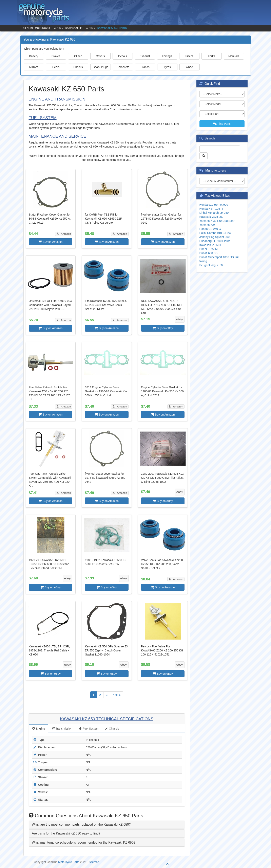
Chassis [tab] (112, 729)
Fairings (167, 56)
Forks (211, 56)
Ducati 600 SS (209, 253)
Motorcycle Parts (69, 862)
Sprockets (123, 67)
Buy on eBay (163, 328)
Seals (56, 67)
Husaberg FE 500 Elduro (215, 241)
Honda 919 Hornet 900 (214, 205)
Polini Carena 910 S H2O (215, 233)
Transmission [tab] (62, 729)
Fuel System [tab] (89, 729)
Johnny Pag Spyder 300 (215, 237)
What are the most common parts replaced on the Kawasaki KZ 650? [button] (81, 825)
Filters (189, 56)
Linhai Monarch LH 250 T (215, 213)
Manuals (234, 56)
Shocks (78, 67)
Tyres (167, 67)
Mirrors (34, 67)
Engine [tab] (39, 729)
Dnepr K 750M (209, 249)
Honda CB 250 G (210, 229)
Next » (117, 695)
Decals (123, 56)
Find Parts (222, 124)
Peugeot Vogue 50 (211, 265)
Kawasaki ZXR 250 (211, 217)
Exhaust (145, 56)
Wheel (190, 67)
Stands (145, 67)
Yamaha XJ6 (207, 225)
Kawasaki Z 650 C (211, 245)
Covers (100, 56)
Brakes (56, 56)
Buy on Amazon (51, 242)
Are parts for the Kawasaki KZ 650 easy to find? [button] (66, 833)
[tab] (107, 825)
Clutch (78, 56)
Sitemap (94, 862)
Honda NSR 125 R (211, 209)
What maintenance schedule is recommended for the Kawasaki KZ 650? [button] (84, 842)
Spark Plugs (101, 67)
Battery (34, 56)
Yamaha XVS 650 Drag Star (217, 221)
